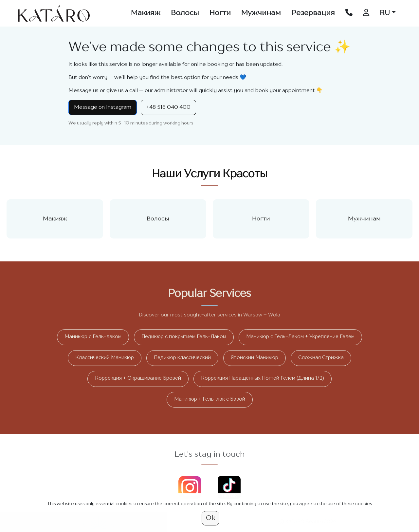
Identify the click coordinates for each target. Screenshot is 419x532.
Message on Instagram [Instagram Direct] (103, 107)
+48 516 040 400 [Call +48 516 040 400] (168, 107)
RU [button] (385, 13)
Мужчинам (261, 13)
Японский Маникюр (255, 358)
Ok (210, 518)
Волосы (185, 13)
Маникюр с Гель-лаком (93, 337)
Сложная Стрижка (321, 358)
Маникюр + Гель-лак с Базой (210, 399)
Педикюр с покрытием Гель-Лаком (184, 337)
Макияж (146, 13)
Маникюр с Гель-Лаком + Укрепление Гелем (300, 337)
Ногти (220, 13)
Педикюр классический (182, 358)
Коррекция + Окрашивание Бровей (138, 379)
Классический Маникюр (105, 358)
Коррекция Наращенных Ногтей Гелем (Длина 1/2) (263, 379)
